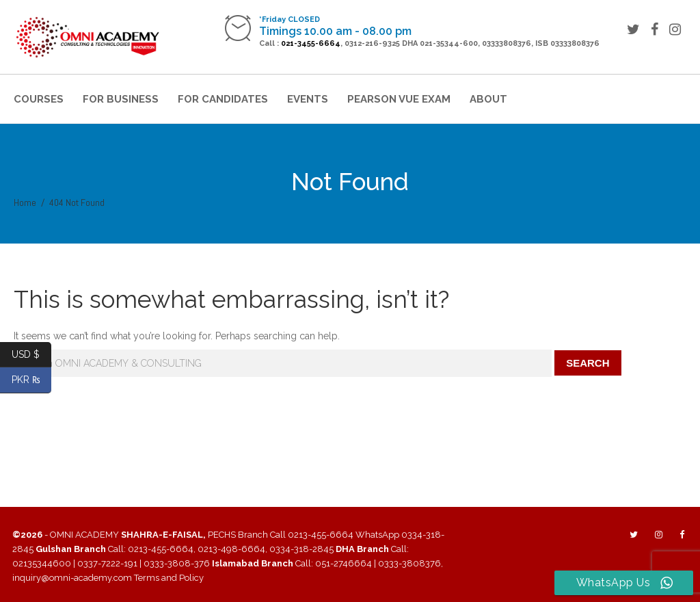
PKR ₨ (32, 380)
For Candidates (223, 99)
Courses (39, 99)
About (488, 99)
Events (308, 99)
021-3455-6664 (311, 43)
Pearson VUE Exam (399, 99)
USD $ (31, 355)
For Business (121, 99)
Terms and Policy (169, 578)
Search (588, 363)
